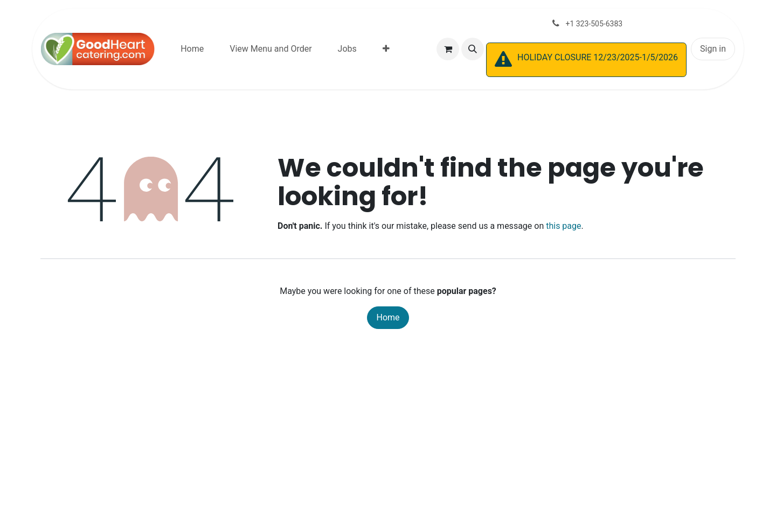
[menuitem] (192, 49)
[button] (473, 49)
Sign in (713, 49)
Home (388, 317)
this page (563, 226)
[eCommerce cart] (448, 49)
